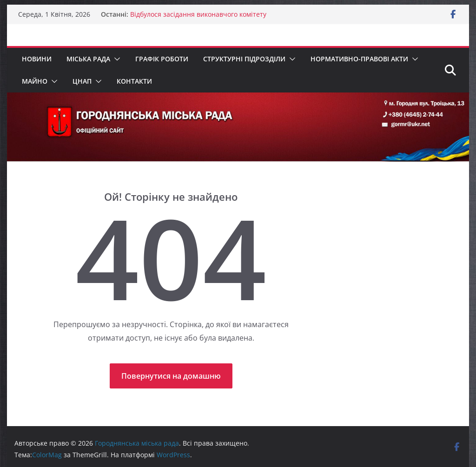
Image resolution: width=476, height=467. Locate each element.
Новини (37, 59)
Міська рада (88, 59)
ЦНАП (82, 81)
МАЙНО (35, 81)
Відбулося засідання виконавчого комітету (198, 14)
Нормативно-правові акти (359, 59)
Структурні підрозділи (244, 59)
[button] (115, 59)
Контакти (134, 81)
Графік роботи (162, 59)
